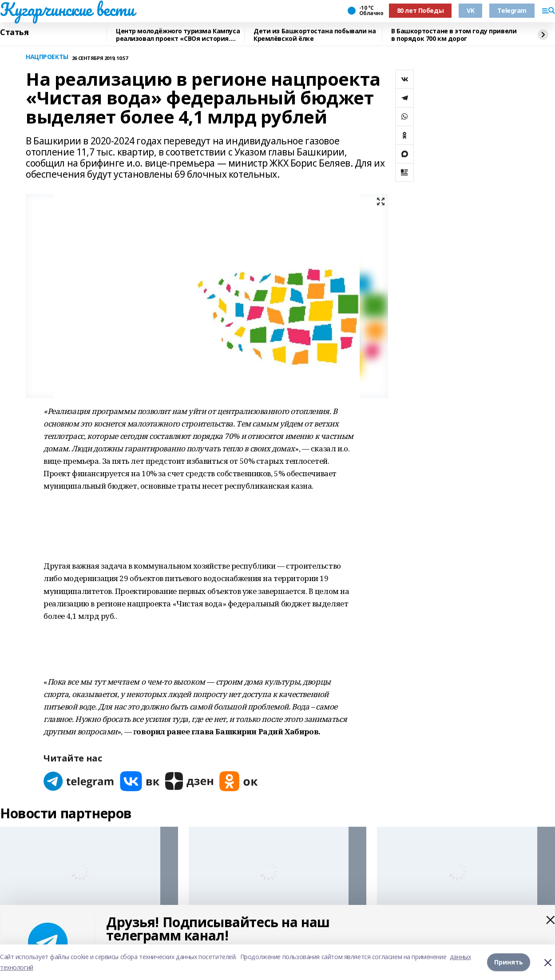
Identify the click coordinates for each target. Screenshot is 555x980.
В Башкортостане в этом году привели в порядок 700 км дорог (454, 35)
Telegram (512, 10)
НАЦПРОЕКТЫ (47, 57)
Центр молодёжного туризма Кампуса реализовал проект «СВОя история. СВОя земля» (178, 35)
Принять (509, 962)
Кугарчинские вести (67, 9)
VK (470, 10)
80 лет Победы (420, 10)
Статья (14, 32)
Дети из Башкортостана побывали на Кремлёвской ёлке (315, 35)
